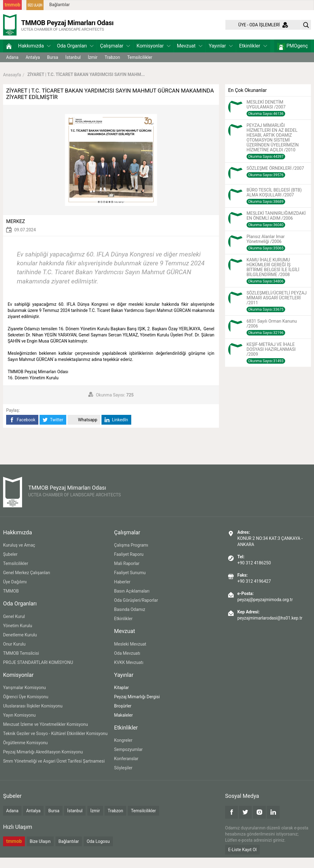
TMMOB (11, 602)
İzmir (93, 68)
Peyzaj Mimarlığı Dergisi (137, 707)
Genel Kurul (14, 627)
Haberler (122, 593)
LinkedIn (116, 430)
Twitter (53, 430)
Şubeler (10, 565)
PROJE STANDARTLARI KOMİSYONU (38, 673)
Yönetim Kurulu (18, 636)
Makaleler (123, 726)
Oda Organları (75, 56)
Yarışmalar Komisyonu (25, 698)
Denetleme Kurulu (20, 645)
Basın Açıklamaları (132, 602)
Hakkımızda (34, 56)
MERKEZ (16, 232)
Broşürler (123, 716)
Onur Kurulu (14, 654)
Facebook (22, 430)
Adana (12, 68)
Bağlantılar (60, 5)
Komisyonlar (153, 56)
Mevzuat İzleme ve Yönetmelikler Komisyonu (46, 735)
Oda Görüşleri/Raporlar (136, 611)
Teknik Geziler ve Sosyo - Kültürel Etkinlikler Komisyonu (55, 744)
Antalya (33, 68)
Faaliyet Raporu (129, 565)
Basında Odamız (130, 620)
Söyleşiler (123, 779)
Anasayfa (12, 85)
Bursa (53, 68)
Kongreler (123, 751)
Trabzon (112, 68)
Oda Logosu (98, 852)
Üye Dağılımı (15, 593)
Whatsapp (84, 430)
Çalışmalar (115, 56)
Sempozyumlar (128, 760)
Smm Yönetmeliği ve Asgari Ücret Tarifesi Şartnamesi (54, 771)
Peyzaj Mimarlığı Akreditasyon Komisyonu (43, 762)
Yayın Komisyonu (19, 726)
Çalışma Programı (131, 556)
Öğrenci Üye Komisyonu (26, 707)
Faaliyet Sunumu (130, 583)
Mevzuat (190, 56)
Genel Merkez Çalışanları (27, 583)
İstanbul (73, 68)
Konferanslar (126, 769)
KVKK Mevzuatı (129, 673)
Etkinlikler (253, 56)
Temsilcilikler (140, 68)
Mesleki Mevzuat (130, 654)
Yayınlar (221, 56)
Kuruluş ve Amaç (19, 556)
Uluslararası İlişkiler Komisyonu (33, 716)
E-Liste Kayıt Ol (242, 860)
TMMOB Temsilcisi (21, 664)
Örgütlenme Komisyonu (25, 753)
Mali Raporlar (127, 574)
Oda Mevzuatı (127, 664)
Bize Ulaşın (40, 852)
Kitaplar (121, 698)
